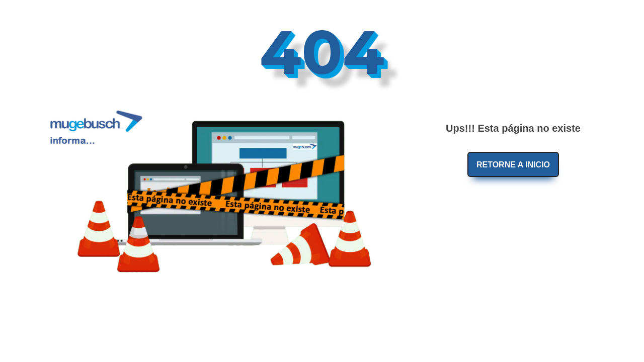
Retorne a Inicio (513, 165)
